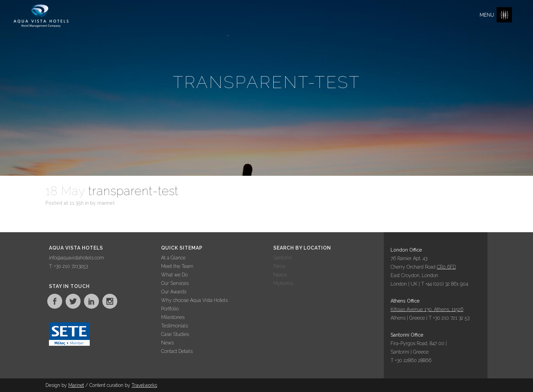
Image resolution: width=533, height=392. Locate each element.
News (167, 343)
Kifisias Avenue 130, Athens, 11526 (427, 309)
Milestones (173, 317)
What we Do (174, 275)
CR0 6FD (446, 267)
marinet (106, 203)
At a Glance (173, 258)
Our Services (175, 283)
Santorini (283, 258)
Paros (279, 266)
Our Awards (174, 292)
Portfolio (170, 309)
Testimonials (175, 326)
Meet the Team (177, 266)
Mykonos (283, 283)
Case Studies (175, 334)
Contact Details (177, 351)
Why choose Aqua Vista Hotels (194, 300)
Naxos (280, 275)
